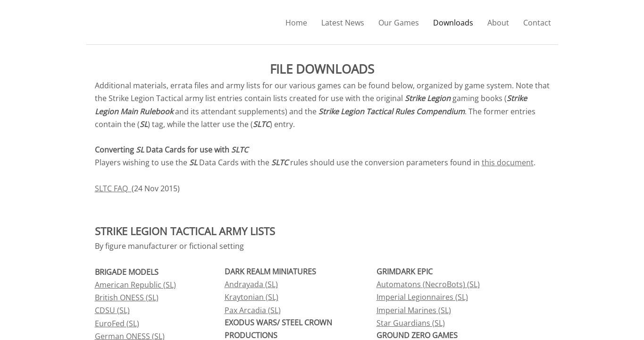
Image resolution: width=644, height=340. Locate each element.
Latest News (343, 23)
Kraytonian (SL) (251, 297)
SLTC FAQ (113, 188)
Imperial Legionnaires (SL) (422, 297)
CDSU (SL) (112, 310)
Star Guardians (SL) (411, 323)
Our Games (399, 23)
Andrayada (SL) (251, 284)
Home (296, 23)
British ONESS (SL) (127, 297)
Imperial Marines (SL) (414, 310)
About (498, 23)
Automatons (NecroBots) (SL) (428, 284)
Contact (537, 23)
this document (508, 162)
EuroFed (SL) (117, 323)
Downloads (453, 23)
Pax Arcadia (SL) (253, 310)
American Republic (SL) (135, 285)
